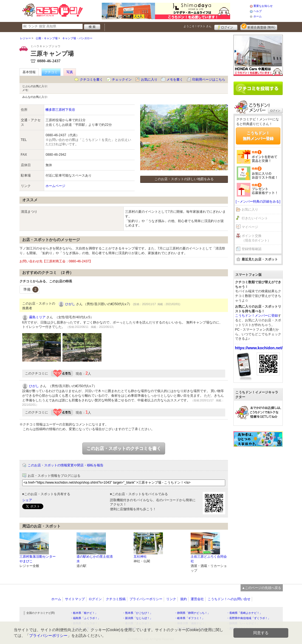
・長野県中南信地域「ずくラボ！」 (249, 618)
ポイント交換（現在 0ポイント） (256, 238)
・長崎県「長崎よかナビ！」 (244, 613)
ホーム (258, 16)
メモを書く (175, 80)
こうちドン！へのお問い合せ (229, 599)
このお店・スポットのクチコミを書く (124, 448)
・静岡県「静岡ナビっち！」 (192, 613)
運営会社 (197, 599)
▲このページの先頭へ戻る (262, 588)
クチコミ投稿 (116, 599)
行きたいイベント (255, 218)
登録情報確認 (252, 249)
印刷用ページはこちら (209, 80)
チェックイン (122, 80)
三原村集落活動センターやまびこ (38, 559)
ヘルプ (258, 11)
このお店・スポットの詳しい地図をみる (184, 179)
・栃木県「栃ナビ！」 (84, 613)
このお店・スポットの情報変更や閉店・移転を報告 (66, 465)
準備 (31, 290)
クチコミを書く (91, 80)
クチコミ (51, 72)
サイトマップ (75, 599)
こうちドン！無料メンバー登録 (258, 136)
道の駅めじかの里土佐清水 (95, 559)
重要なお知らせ (263, 6)
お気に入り (149, 80)
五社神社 (140, 557)
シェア (27, 500)
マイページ (250, 227)
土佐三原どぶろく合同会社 (209, 559)
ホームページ (55, 186)
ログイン (226, 27)
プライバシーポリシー (146, 599)
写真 (70, 72)
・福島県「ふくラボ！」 (85, 618)
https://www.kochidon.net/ (259, 348)
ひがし (70, 304)
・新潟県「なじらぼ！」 (137, 618)
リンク (171, 599)
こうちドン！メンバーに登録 (256, 316)
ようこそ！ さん (198, 26)
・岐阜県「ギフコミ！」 (190, 618)
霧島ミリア (37, 317)
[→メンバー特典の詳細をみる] (258, 202)
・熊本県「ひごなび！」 (137, 613)
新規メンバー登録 (259, 27)
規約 (184, 599)
